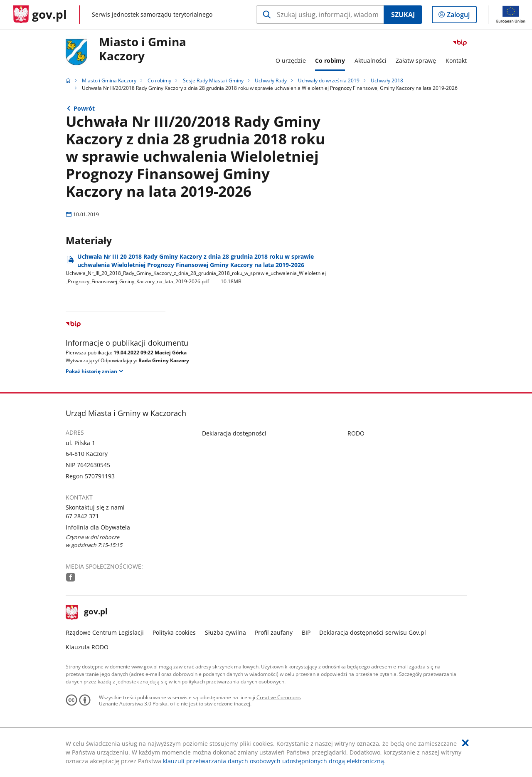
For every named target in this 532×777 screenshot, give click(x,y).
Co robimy (159, 80)
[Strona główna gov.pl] (40, 15)
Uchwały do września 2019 (329, 80)
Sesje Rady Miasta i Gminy (213, 80)
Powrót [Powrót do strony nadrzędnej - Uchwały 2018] (84, 108)
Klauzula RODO (87, 647)
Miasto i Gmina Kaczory (143, 49)
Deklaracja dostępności (234, 433)
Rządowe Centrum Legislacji (105, 632)
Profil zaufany (274, 632)
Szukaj (403, 15)
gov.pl (87, 612)
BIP (306, 632)
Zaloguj (461, 16)
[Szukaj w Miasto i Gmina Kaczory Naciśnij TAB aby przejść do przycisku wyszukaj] (320, 15)
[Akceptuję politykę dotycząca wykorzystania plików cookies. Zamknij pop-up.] (465, 743)
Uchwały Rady (271, 80)
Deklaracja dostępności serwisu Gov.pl (373, 632)
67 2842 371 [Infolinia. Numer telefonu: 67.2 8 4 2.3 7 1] (82, 516)
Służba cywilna (225, 632)
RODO (356, 433)
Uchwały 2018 (387, 80)
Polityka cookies (174, 632)
